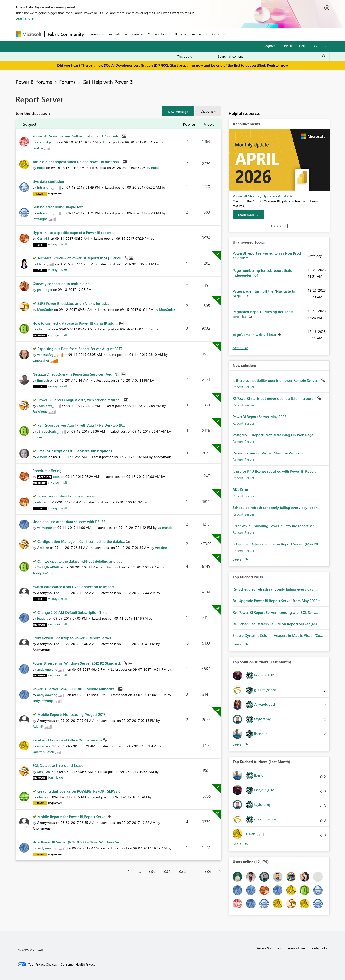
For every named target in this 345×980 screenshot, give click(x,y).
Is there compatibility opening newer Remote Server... (277, 380)
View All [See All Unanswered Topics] (241, 348)
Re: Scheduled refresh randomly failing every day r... (276, 589)
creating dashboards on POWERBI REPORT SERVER (78, 791)
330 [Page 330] (152, 871)
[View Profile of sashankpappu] (48, 142)
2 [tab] (275, 226)
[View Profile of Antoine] (43, 547)
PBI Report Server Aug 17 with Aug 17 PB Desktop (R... (81, 425)
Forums (95, 34)
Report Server (244, 387)
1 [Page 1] (129, 871)
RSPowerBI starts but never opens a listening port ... (275, 398)
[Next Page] (218, 871)
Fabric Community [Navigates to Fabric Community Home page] (66, 34)
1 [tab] (272, 226)
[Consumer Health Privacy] (78, 964)
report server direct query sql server (67, 496)
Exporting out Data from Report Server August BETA (80, 349)
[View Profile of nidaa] (41, 168)
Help (302, 46)
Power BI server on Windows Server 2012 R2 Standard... (78, 663)
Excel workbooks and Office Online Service (68, 740)
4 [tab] (280, 226)
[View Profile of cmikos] (38, 148)
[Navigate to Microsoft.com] (29, 34)
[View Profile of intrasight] (44, 187)
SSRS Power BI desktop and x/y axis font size (73, 303)
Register (269, 46)
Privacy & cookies (269, 948)
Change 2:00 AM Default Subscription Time (72, 612)
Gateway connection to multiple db (61, 284)
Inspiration (116, 34)
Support (217, 34)
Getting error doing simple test (58, 207)
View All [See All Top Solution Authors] (241, 744)
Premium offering (47, 471)
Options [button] (207, 111)
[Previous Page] (120, 871)
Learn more (25, 18)
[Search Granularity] (194, 56)
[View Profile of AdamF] (38, 726)
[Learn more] (248, 215)
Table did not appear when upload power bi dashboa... (78, 162)
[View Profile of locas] (56, 476)
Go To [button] (318, 46)
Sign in (287, 46)
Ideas (135, 34)
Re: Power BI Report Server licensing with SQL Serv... (275, 612)
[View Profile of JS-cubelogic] (47, 431)
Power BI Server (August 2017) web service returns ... (81, 400)
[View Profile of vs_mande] (44, 528)
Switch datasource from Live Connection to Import (73, 587)
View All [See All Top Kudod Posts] (241, 644)
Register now (277, 65)
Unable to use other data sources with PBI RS (69, 522)
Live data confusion (48, 181)
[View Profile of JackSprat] (44, 406)
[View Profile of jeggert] (42, 618)
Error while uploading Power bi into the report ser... (275, 526)
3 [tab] (277, 226)
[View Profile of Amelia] (42, 457)
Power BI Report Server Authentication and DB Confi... (77, 136)
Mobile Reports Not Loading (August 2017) (72, 714)
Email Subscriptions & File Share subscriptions (75, 451)
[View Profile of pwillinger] (45, 290)
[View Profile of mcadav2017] (46, 746)
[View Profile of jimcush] (43, 380)
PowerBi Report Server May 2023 (259, 417)
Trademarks (319, 948)
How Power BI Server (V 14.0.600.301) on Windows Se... (77, 842)
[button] (178, 111)
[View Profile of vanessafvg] (45, 355)
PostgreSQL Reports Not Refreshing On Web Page (273, 435)
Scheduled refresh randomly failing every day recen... (276, 508)
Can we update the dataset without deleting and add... (81, 561)
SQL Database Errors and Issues (58, 765)
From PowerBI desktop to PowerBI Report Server (72, 638)
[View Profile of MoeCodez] (45, 309)
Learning (197, 34)
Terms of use (296, 948)
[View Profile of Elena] (41, 264)
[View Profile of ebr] (40, 502)
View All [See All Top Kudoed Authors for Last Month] (241, 844)
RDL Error (241, 490)
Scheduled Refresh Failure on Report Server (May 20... (277, 544)
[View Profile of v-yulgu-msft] (57, 335)
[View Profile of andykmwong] (47, 669)
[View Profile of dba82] (42, 797)
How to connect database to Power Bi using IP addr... (76, 323)
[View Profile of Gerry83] (43, 238)
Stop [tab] (285, 226)
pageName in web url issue (255, 335)
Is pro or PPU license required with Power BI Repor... (275, 471)
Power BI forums (34, 82)
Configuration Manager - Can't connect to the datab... (82, 541)
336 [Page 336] (208, 871)
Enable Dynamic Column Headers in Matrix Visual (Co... (278, 635)
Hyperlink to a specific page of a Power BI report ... (74, 233)
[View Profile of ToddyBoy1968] (48, 567)
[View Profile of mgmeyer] (55, 193)
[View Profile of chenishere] (45, 329)
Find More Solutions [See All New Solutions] (241, 559)
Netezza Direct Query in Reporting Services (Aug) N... (77, 374)
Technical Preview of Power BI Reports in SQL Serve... (81, 258)
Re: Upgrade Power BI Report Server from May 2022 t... (278, 601)
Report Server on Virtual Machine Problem (268, 453)
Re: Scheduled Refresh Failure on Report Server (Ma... (276, 624)
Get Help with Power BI (108, 82)
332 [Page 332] (182, 871)
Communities (157, 34)
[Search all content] (272, 56)
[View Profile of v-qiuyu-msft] (58, 244)
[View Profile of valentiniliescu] (43, 752)
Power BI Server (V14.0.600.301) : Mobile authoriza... (75, 689)
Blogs (178, 34)
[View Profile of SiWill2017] (45, 772)
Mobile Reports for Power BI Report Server (73, 817)
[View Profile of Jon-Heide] (55, 777)
